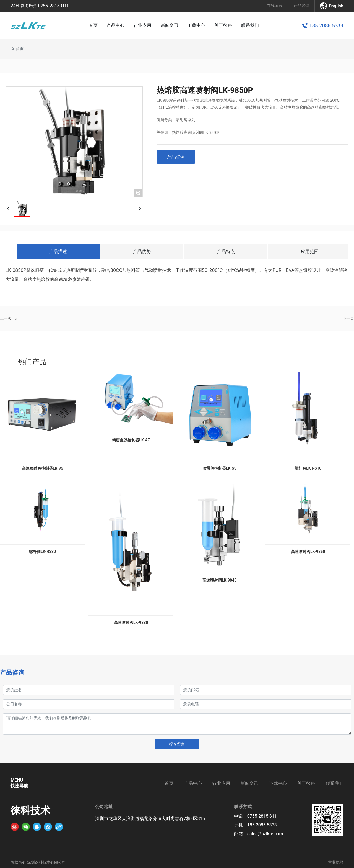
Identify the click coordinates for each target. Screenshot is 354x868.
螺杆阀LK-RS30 (42, 552)
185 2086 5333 (326, 25)
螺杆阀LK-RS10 (308, 468)
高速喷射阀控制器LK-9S (43, 468)
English (336, 6)
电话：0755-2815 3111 (257, 816)
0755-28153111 (54, 6)
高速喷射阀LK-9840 (219, 580)
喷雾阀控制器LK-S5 (220, 468)
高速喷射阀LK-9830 (131, 623)
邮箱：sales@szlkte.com (259, 834)
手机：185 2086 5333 (255, 825)
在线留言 (275, 6)
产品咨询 (301, 6)
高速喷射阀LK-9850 (308, 552)
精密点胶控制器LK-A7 (131, 440)
